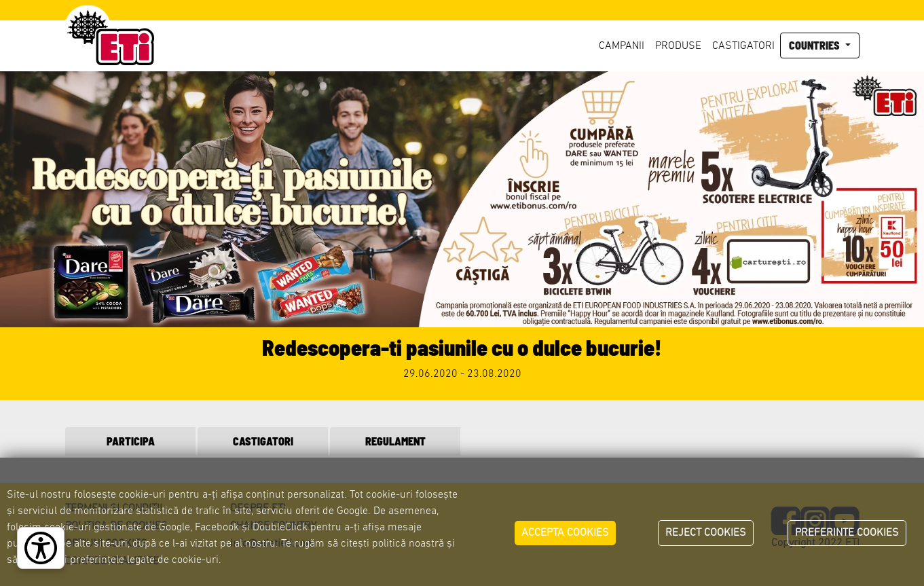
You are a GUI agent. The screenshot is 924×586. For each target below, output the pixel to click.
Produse (678, 46)
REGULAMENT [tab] (395, 441)
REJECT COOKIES (706, 533)
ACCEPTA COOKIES (565, 533)
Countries (815, 45)
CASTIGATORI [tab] (263, 441)
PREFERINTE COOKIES (847, 533)
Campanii (622, 46)
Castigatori (743, 46)
